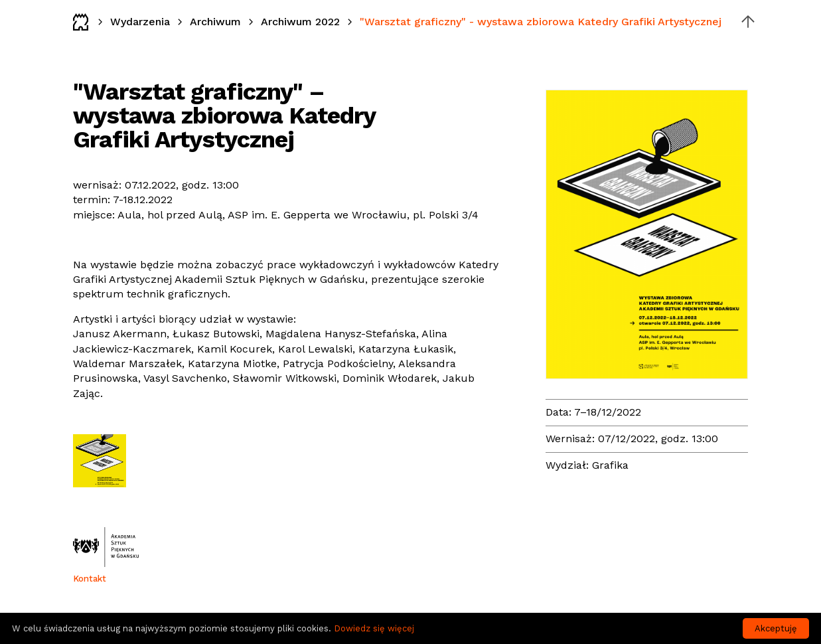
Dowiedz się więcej (374, 628)
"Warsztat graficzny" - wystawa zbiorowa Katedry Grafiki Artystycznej (541, 22)
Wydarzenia (140, 22)
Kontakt (90, 579)
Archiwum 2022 (300, 22)
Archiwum (215, 22)
